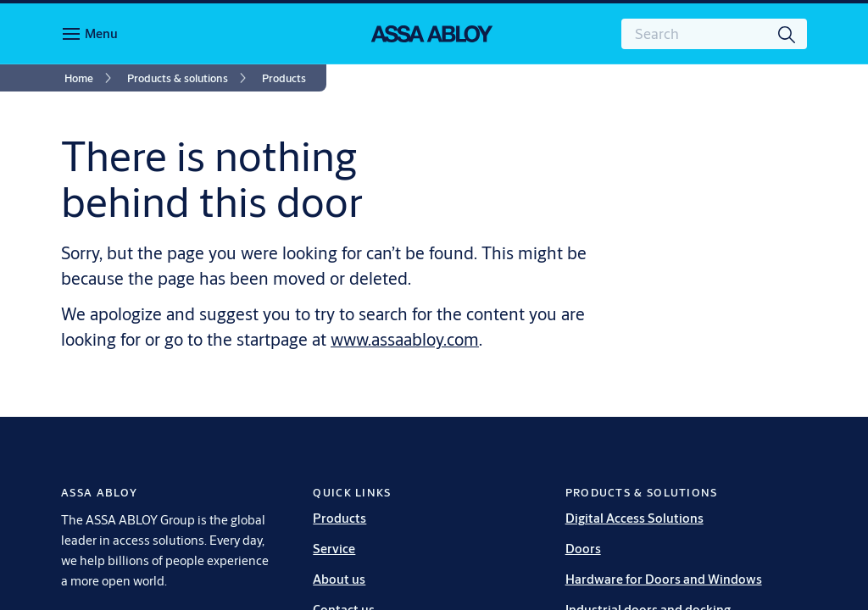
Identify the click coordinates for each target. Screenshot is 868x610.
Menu (101, 33)
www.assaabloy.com (405, 339)
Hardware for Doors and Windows (664, 579)
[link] (91, 78)
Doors (583, 549)
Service (334, 549)
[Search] (787, 34)
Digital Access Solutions (634, 518)
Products (339, 518)
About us (339, 579)
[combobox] (714, 34)
